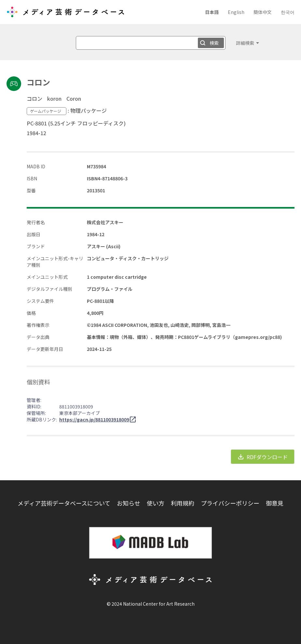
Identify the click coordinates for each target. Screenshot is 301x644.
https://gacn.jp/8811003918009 (94, 419)
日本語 (212, 12)
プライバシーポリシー (230, 503)
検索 (214, 43)
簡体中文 (263, 12)
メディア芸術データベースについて (64, 503)
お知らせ (129, 503)
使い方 (156, 503)
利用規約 (183, 503)
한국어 (288, 12)
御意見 (275, 503)
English (236, 12)
